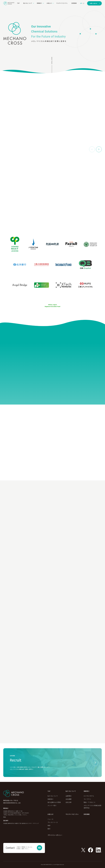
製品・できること (90, 802)
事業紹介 (51, 799)
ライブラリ (87, 799)
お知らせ (51, 814)
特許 (49, 826)
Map (5, 817)
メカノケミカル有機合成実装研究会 (93, 807)
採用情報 (87, 814)
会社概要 (69, 799)
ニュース (51, 819)
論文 (49, 829)
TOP (49, 791)
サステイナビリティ (72, 814)
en (83, 3)
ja (81, 3)
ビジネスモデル (89, 796)
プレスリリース (53, 822)
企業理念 (69, 796)
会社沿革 (69, 802)
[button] (99, 149)
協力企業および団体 (54, 802)
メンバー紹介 (52, 806)
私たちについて (53, 796)
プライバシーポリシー (55, 835)
